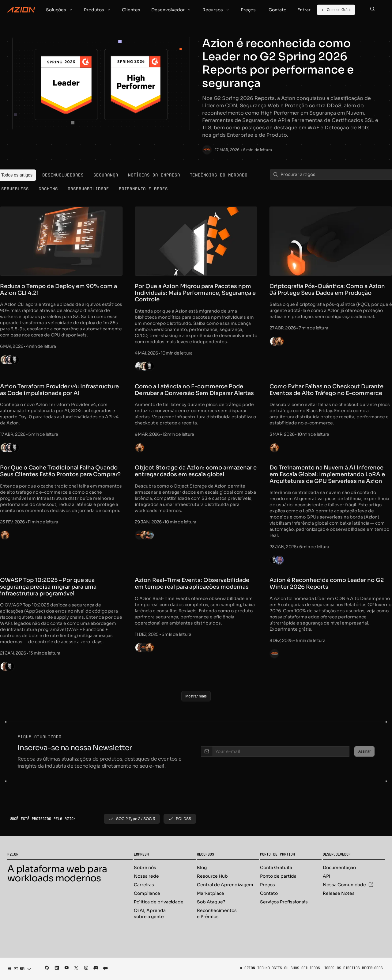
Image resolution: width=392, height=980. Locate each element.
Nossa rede (146, 876)
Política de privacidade (159, 902)
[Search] (372, 10)
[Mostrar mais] (196, 696)
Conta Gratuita (276, 868)
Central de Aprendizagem (225, 885)
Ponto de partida (278, 876)
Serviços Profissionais (284, 902)
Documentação (339, 868)
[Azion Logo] (21, 10)
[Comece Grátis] (336, 10)
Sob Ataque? (211, 902)
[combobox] (17, 969)
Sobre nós (145, 868)
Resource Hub (212, 876)
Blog (202, 868)
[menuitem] (63, 175)
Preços (268, 885)
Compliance (147, 894)
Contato (269, 894)
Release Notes (339, 894)
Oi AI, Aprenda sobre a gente (150, 914)
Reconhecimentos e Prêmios (217, 914)
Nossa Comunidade (348, 885)
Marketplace (211, 894)
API (326, 876)
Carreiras (144, 885)
